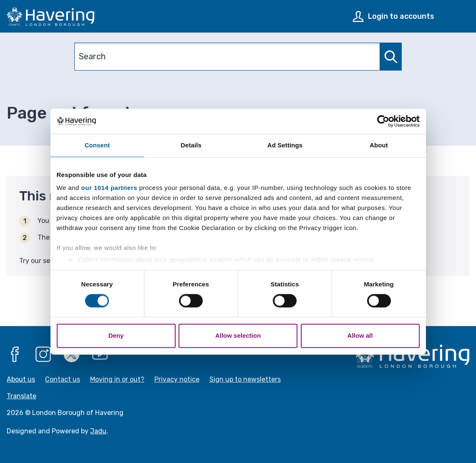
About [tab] (379, 145)
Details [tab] (191, 145)
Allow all (360, 335)
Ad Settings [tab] (285, 145)
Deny (116, 335)
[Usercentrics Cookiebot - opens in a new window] (383, 121)
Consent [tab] (97, 145)
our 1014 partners (109, 188)
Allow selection (238, 335)
